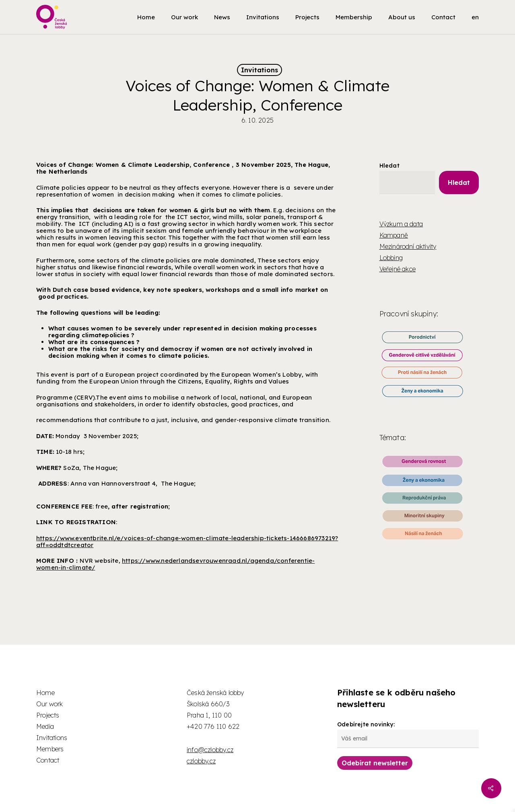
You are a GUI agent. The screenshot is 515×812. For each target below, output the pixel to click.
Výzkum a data (401, 224)
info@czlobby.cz (210, 750)
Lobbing (391, 258)
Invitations (260, 70)
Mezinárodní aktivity (408, 246)
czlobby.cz (201, 761)
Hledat (389, 166)
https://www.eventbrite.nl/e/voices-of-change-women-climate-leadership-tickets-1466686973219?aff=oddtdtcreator (187, 541)
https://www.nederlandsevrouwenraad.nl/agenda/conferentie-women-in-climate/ (175, 564)
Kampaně (394, 235)
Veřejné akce (398, 269)
